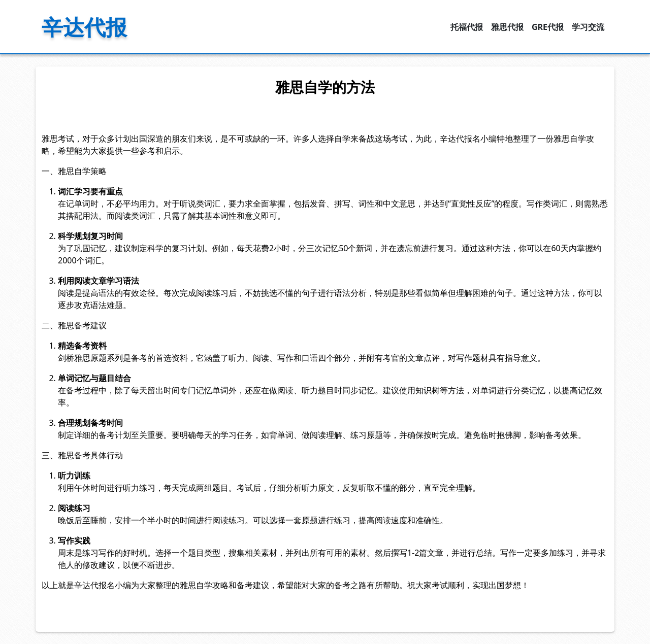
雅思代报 (507, 27)
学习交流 (588, 27)
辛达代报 (84, 27)
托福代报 (467, 27)
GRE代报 (548, 27)
